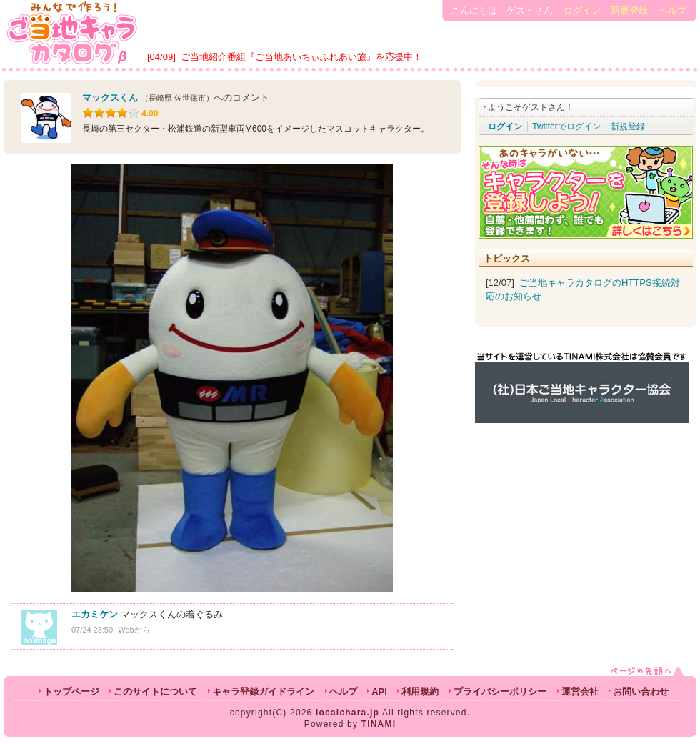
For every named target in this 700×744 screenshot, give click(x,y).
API (379, 691)
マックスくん (110, 98)
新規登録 (629, 10)
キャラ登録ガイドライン (263, 691)
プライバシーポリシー (500, 691)
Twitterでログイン (566, 127)
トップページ (71, 691)
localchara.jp (347, 713)
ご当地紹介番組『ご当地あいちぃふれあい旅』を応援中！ (301, 57)
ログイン (582, 10)
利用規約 (420, 691)
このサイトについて (155, 691)
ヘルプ (672, 10)
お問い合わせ (641, 691)
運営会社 (580, 691)
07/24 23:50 (92, 630)
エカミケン (95, 614)
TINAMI (379, 724)
